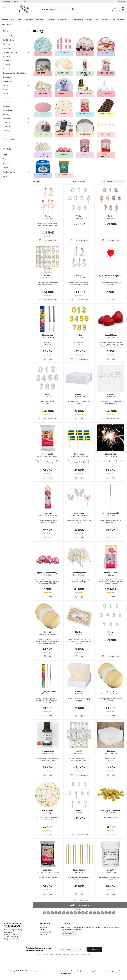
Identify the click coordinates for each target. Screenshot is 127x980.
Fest (113, 20)
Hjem (3, 24)
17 (106, 913)
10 (79, 913)
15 (98, 913)
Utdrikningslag (79, 20)
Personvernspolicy (46, 932)
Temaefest (5, 20)
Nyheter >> (16, 2)
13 (91, 913)
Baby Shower (62, 20)
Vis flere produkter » (80, 905)
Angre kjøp (43, 934)
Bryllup (13, 20)
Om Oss (42, 930)
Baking (97, 20)
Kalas (20, 20)
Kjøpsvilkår (43, 927)
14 (95, 913)
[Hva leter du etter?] (59, 9)
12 (87, 913)
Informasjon (122, 2)
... (110, 913)
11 (83, 913)
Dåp (70, 20)
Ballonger (89, 20)
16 (102, 913)
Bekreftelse (106, 20)
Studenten (121, 20)
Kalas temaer (40, 20)
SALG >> (25, 2)
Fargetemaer (51, 20)
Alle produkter (29, 20)
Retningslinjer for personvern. (80, 955)
